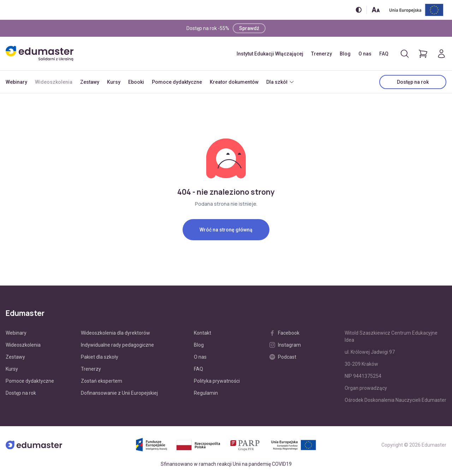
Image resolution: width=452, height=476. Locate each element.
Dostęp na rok (413, 82)
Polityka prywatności (217, 381)
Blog (345, 54)
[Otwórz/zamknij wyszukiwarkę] (405, 54)
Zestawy (90, 82)
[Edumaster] (40, 54)
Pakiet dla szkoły (100, 357)
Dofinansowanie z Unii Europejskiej (119, 393)
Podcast (283, 357)
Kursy (114, 82)
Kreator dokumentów (234, 82)
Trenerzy (322, 54)
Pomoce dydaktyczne (177, 82)
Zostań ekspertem (102, 381)
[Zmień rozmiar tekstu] (376, 10)
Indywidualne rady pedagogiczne (117, 345)
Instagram (285, 345)
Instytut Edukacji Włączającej (270, 54)
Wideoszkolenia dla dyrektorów (115, 333)
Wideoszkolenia (54, 82)
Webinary (16, 82)
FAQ (384, 54)
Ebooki (136, 82)
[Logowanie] (441, 54)
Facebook (284, 333)
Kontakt (203, 333)
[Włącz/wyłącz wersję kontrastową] (359, 10)
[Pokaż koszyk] (423, 54)
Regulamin (206, 393)
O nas (365, 54)
